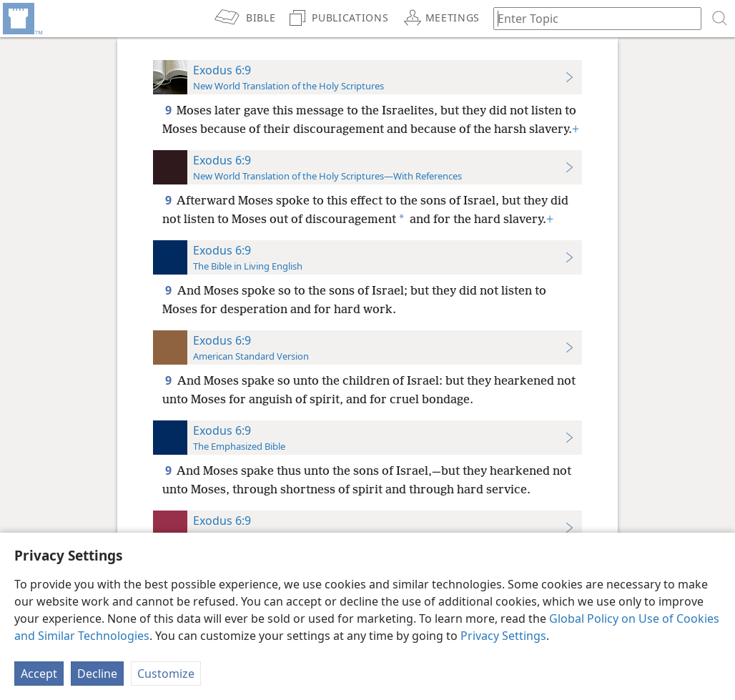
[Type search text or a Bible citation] (591, 18)
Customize (166, 674)
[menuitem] (21, 19)
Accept (39, 674)
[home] (21, 19)
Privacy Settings (503, 636)
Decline (97, 674)
